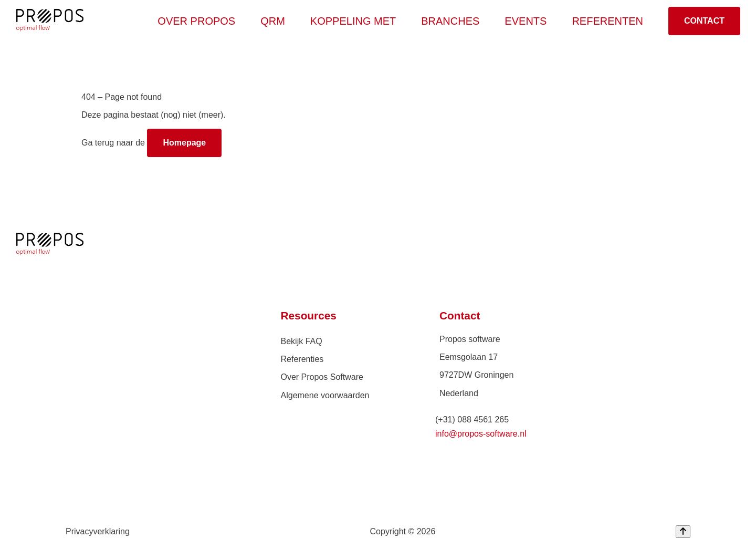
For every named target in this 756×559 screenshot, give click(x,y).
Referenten (607, 21)
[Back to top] (683, 532)
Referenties (302, 359)
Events (526, 21)
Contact (704, 21)
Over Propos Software (322, 377)
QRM (277, 21)
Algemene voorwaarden (325, 395)
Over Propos (201, 21)
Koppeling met (357, 21)
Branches (454, 21)
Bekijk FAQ (302, 341)
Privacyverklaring (98, 531)
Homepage (184, 143)
